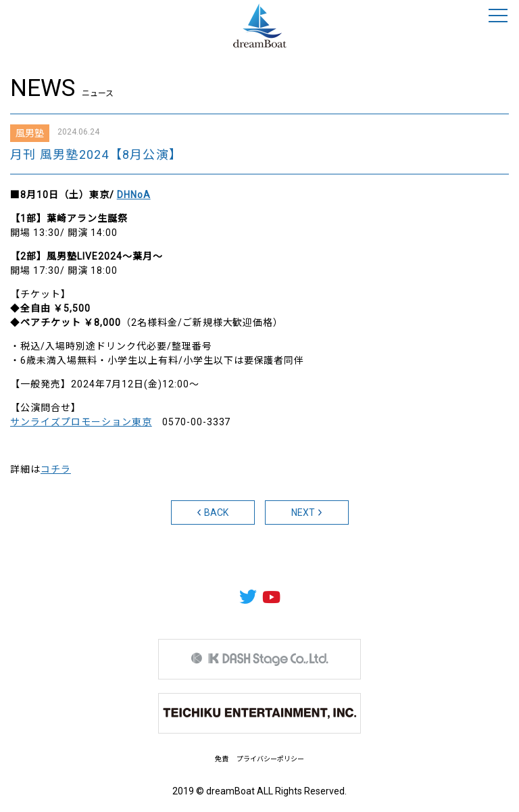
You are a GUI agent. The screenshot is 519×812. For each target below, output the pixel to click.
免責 (222, 759)
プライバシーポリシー (270, 759)
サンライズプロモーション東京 (81, 422)
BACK (213, 512)
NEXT (307, 512)
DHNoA (134, 195)
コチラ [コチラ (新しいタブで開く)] (56, 469)
